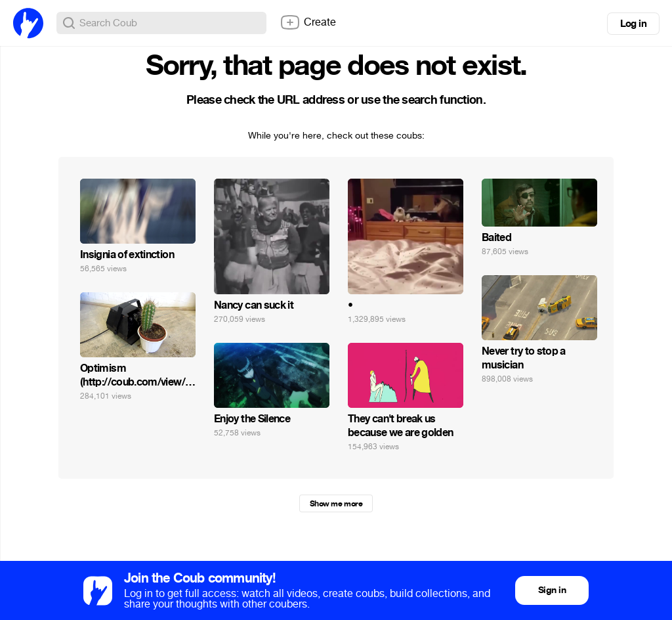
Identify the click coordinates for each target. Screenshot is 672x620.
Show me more (336, 504)
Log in (633, 24)
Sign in (552, 590)
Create (308, 22)
